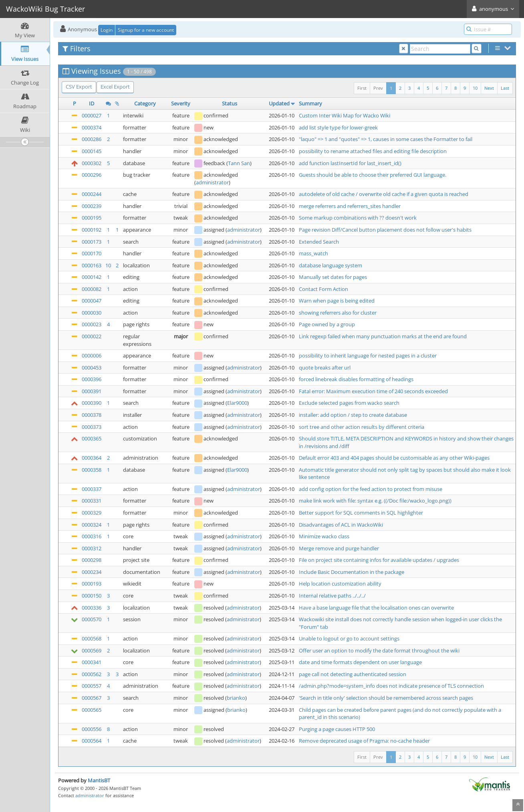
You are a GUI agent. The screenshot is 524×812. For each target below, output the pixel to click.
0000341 (92, 662)
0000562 (92, 674)
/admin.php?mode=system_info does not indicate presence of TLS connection (391, 686)
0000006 (92, 356)
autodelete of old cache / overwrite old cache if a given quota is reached (384, 194)
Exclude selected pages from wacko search (349, 403)
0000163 (92, 265)
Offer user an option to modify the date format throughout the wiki (379, 650)
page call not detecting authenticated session (353, 674)
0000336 (92, 608)
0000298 (92, 560)
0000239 (92, 206)
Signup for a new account (146, 30)
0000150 (92, 596)
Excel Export (115, 87)
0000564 (92, 741)
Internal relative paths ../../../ (332, 596)
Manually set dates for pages (333, 277)
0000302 (92, 163)
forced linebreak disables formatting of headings (356, 379)
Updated (279, 103)
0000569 (92, 650)
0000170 (92, 253)
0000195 (92, 218)
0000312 (92, 548)
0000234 (92, 572)
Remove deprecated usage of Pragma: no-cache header (364, 741)
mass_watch (313, 253)
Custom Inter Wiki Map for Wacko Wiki (345, 115)
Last (505, 88)
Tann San (239, 163)
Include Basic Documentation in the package (352, 572)
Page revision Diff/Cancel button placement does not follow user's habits (385, 230)
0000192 (92, 230)
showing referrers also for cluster (338, 313)
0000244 (92, 194)
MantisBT (99, 780)
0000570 (92, 619)
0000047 (92, 301)
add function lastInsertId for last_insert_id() (350, 163)
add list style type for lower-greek (338, 127)
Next (489, 88)
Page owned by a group (327, 324)
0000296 (92, 175)
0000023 (92, 324)
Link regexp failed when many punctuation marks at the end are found (383, 336)
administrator (212, 182)
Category (145, 103)
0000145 (92, 151)
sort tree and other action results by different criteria (362, 427)
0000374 (92, 127)
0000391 (92, 391)
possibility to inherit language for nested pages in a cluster (368, 356)
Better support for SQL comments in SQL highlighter (361, 513)
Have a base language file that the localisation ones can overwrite (376, 608)
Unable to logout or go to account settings (349, 638)
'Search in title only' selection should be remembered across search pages (386, 698)
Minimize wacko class (324, 536)
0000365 (92, 438)
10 (475, 88)
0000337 (92, 489)
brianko (236, 698)
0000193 (92, 584)
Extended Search (319, 242)
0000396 (92, 379)
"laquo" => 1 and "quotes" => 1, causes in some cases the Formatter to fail (386, 139)
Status (230, 103)
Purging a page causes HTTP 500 (337, 729)
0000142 (92, 277)
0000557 (92, 686)
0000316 (92, 536)
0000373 (92, 427)
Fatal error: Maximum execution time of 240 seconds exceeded (373, 391)
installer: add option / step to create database (353, 415)
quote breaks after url (325, 368)
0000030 (92, 313)
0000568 (92, 638)
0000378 (92, 415)
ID (92, 103)
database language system (331, 265)
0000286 (92, 139)
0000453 (92, 368)
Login (107, 30)
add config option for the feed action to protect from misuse (371, 489)
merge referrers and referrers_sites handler (350, 206)
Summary (310, 103)
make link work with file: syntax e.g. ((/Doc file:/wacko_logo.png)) (375, 501)
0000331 (92, 501)
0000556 (92, 729)
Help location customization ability (340, 584)
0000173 (92, 242)
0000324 (92, 525)
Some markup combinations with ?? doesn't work (358, 218)
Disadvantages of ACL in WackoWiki (341, 525)
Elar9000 (237, 403)
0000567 (92, 698)
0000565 (92, 710)
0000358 (92, 470)
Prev (378, 88)
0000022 (92, 336)
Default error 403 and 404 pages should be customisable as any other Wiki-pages (394, 458)
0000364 (92, 458)
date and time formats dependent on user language (360, 662)
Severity (181, 103)
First (362, 88)
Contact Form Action (323, 289)
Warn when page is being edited (337, 301)
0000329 (92, 513)
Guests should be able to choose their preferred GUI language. (373, 175)
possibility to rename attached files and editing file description (373, 151)
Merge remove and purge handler (339, 548)
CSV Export (79, 87)
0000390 (92, 403)
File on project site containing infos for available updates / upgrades (379, 560)
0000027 (92, 115)
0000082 (92, 289)
